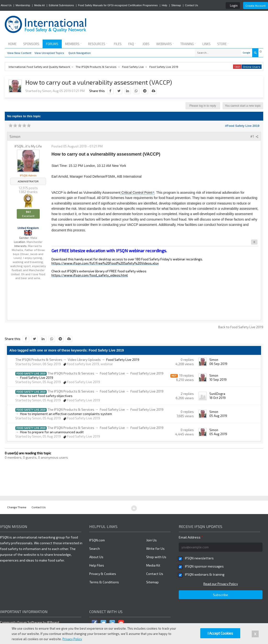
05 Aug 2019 (218, 416)
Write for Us (155, 548)
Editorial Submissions (61, 5)
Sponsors (31, 44)
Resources (98, 44)
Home (12, 44)
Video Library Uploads (84, 360)
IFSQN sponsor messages (204, 566)
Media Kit (153, 565)
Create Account (256, 6)
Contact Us (191, 5)
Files (118, 44)
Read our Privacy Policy (221, 584)
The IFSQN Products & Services (39, 360)
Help (165, 5)
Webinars (165, 44)
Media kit (39, 5)
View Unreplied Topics (49, 53)
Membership (23, 5)
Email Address (191, 537)
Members (73, 44)
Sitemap (176, 5)
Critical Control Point (136, 193)
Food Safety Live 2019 (31, 374)
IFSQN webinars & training (205, 574)
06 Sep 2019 (218, 364)
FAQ (132, 44)
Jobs (146, 44)
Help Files (97, 565)
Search (95, 548)
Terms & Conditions (104, 582)
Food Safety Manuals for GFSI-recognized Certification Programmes (118, 5)
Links (207, 44)
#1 (254, 136)
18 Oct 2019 (218, 398)
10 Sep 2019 (218, 380)
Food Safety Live (112, 373)
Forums (52, 44)
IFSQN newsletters (199, 558)
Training (188, 44)
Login (234, 6)
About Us (6, 5)
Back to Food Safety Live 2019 (241, 327)
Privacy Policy (72, 639)
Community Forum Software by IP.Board (30, 622)
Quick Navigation (80, 53)
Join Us (151, 540)
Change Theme (17, 507)
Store (223, 44)
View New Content (19, 53)
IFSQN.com (97, 540)
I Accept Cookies (220, 633)
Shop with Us (156, 557)
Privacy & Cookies (103, 574)
